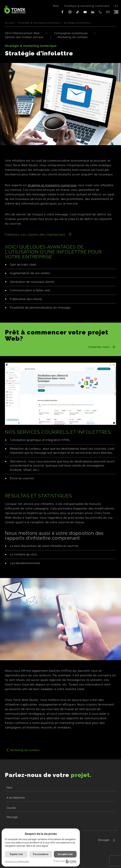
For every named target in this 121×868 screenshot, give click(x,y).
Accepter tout (65, 854)
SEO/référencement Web (22, 33)
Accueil (10, 23)
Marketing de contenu (73, 37)
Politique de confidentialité (17, 862)
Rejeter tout (16, 854)
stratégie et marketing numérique (52, 185)
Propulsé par (65, 861)
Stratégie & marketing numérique (87, 6)
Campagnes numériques (71, 33)
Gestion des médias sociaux (24, 37)
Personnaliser (41, 854)
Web (56, 6)
